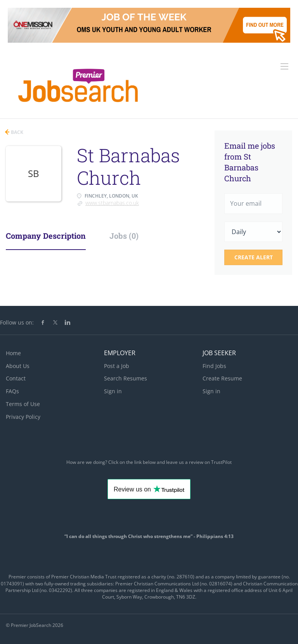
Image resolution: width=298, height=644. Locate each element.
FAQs (12, 391)
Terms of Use (23, 404)
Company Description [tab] (46, 236)
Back (16, 132)
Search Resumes (126, 378)
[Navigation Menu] (284, 66)
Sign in (113, 391)
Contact (16, 378)
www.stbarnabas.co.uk (112, 203)
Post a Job (117, 366)
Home (13, 353)
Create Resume (222, 378)
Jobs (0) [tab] (124, 236)
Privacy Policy (23, 417)
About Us (18, 366)
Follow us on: (17, 322)
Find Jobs (214, 366)
